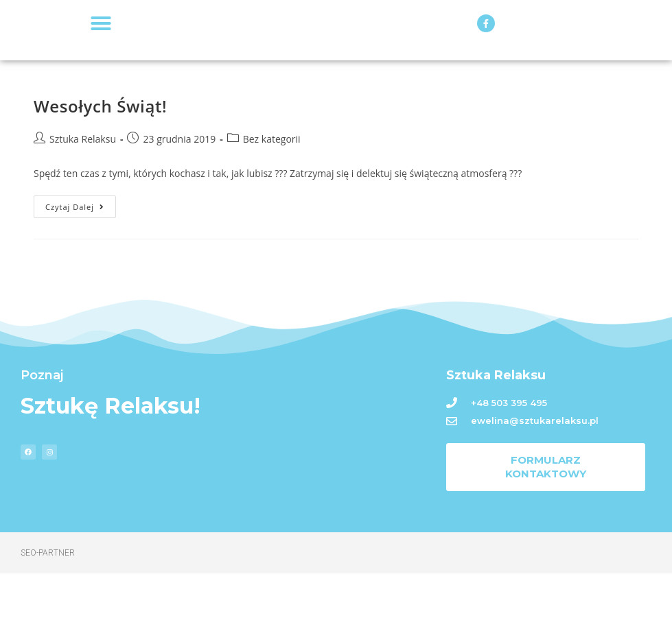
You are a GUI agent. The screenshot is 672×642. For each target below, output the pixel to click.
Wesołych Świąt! (100, 175)
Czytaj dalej (81, 272)
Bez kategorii (272, 207)
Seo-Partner (48, 621)
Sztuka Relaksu (83, 207)
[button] (101, 58)
